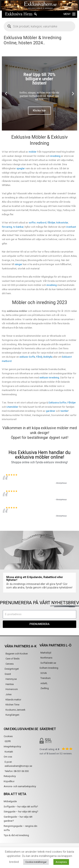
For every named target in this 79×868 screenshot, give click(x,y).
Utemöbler (13, 407)
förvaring (7, 227)
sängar (18, 264)
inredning (55, 156)
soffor (32, 222)
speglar (21, 168)
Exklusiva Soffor (57, 402)
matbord (42, 222)
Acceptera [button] (61, 862)
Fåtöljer (72, 402)
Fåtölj (39, 357)
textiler (64, 411)
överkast (71, 227)
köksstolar (62, 222)
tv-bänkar (18, 227)
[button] (67, 14)
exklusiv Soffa (27, 357)
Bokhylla (48, 357)
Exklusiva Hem (19, 14)
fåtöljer (51, 222)
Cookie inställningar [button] (36, 862)
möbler (33, 152)
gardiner (51, 411)
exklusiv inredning (49, 377)
